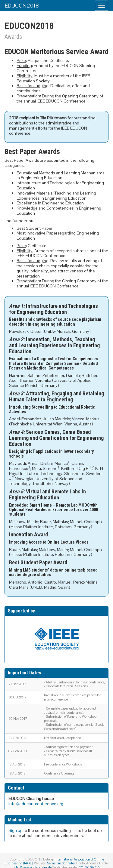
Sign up (16, 830)
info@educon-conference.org (36, 804)
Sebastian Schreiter (61, 863)
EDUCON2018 (22, 6)
